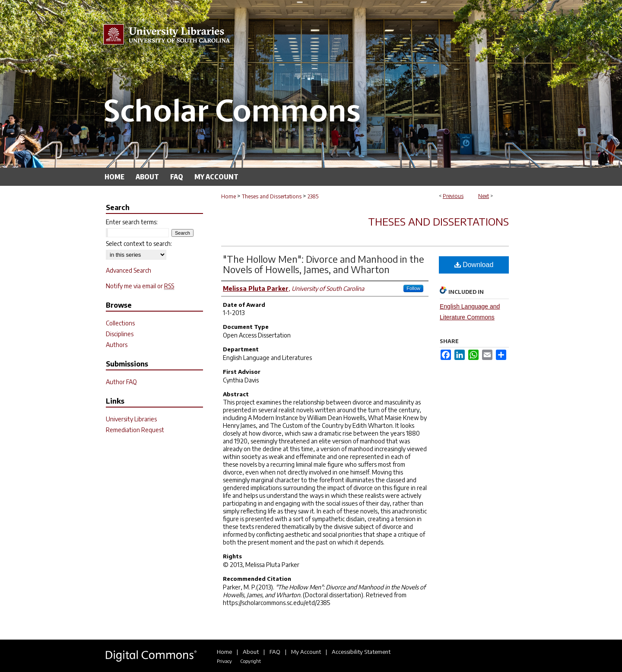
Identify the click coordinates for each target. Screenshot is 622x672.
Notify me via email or (140, 286)
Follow (413, 288)
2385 (313, 196)
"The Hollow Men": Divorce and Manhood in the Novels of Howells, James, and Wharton (324, 264)
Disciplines (120, 334)
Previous (453, 196)
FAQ (275, 652)
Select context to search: (139, 244)
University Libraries (131, 419)
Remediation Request (135, 430)
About (251, 652)
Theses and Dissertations (272, 196)
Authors (117, 345)
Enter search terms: (132, 222)
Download (474, 265)
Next (484, 196)
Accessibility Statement (361, 652)
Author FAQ (121, 382)
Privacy (224, 661)
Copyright (251, 661)
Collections (120, 323)
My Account (306, 652)
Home (228, 196)
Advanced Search (129, 270)
